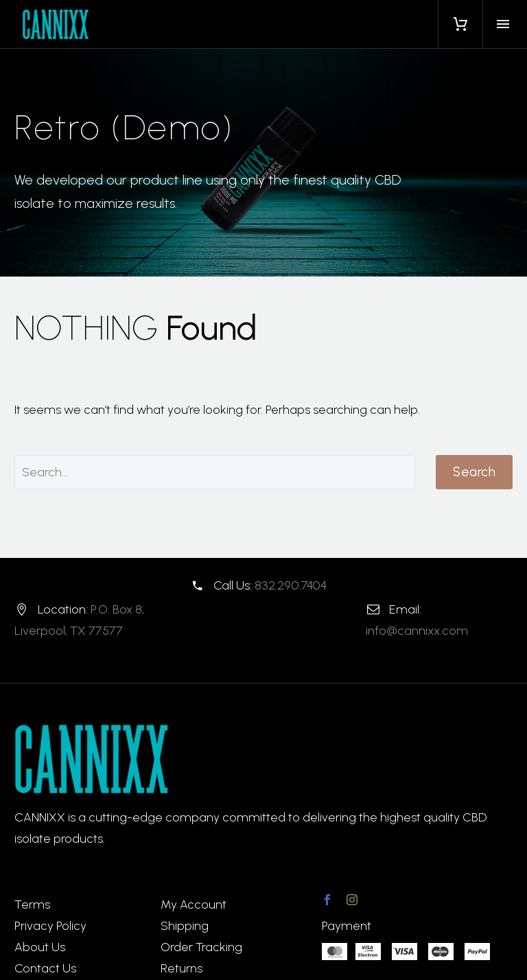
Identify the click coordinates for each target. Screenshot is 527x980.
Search (474, 472)
